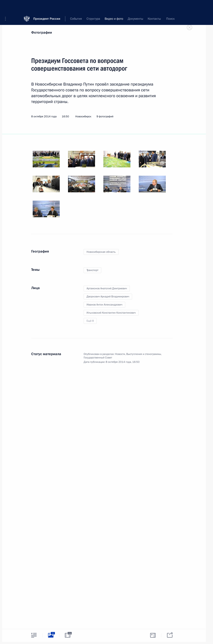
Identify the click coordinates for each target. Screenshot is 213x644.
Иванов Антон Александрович (104, 305)
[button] (7, 6)
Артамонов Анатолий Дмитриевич (107, 288)
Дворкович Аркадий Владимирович (108, 297)
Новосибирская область (101, 252)
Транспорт (92, 270)
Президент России (47, 6)
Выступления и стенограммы (144, 354)
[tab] (34, 635)
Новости (120, 354)
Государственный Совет (98, 358)
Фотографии (42, 33)
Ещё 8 (90, 321)
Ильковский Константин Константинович (111, 313)
